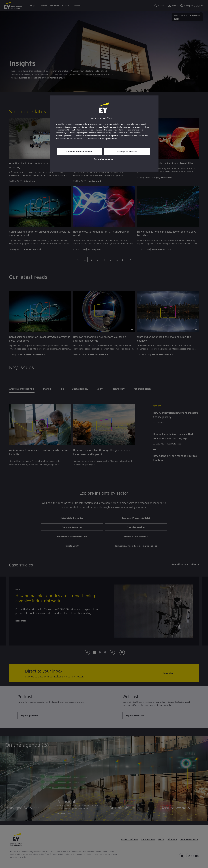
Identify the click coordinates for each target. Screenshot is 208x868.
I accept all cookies (127, 151)
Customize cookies (103, 159)
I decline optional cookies (79, 151)
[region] (104, 134)
